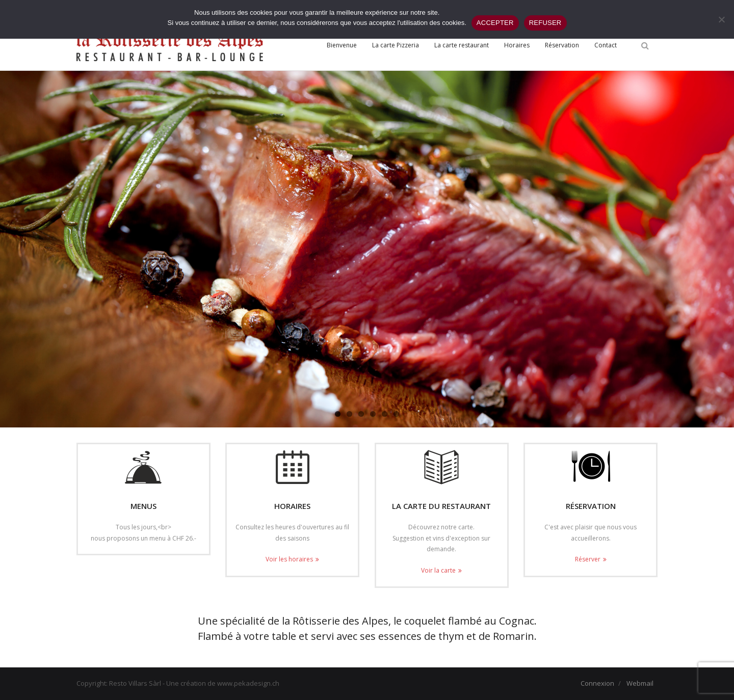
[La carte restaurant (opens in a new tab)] (462, 45)
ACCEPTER (495, 23)
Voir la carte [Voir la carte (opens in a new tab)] (438, 570)
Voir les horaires (289, 559)
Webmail (640, 683)
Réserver (588, 559)
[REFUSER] (721, 19)
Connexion (597, 683)
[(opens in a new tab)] (442, 467)
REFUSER (545, 23)
